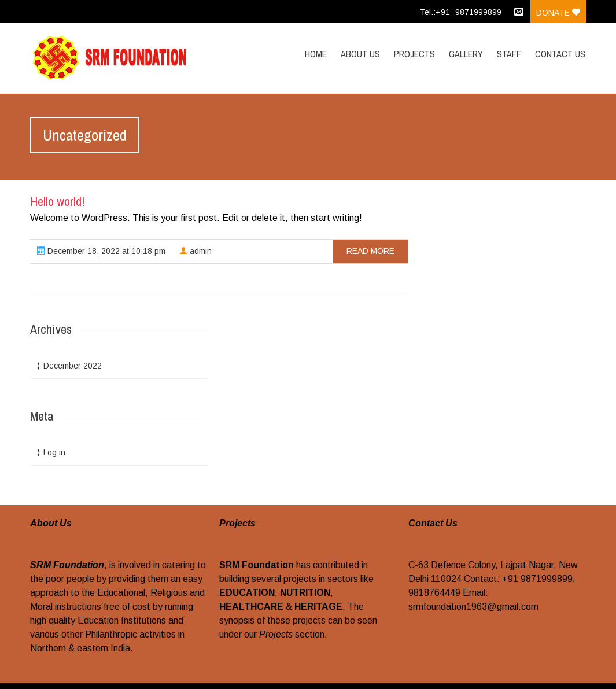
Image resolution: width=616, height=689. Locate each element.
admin (196, 251)
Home (316, 54)
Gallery (466, 54)
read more (370, 251)
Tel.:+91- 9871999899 (461, 12)
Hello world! (57, 201)
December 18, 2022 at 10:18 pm (101, 251)
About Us (360, 54)
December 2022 (73, 366)
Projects (414, 54)
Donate (558, 13)
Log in (54, 452)
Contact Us (560, 54)
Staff (509, 54)
